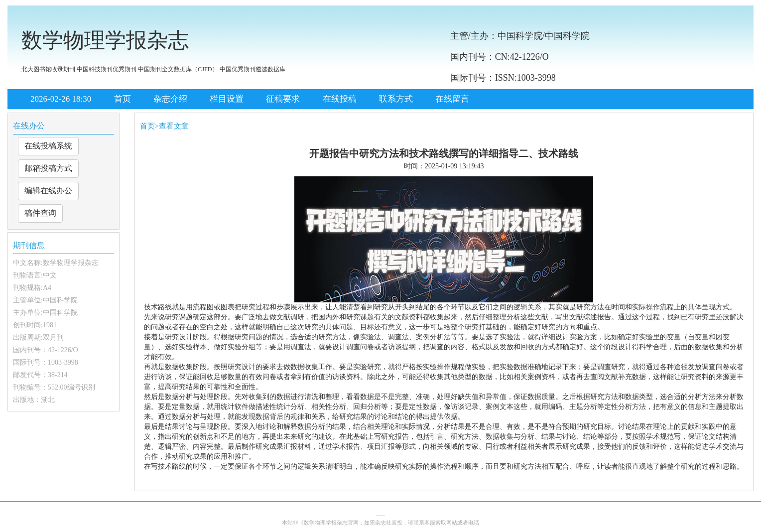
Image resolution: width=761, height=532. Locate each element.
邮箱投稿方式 (48, 168)
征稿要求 (283, 99)
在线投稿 (340, 99)
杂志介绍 (170, 99)
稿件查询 (40, 213)
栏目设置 (227, 99)
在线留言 (452, 99)
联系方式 (396, 99)
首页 (123, 99)
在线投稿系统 (48, 146)
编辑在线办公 (48, 191)
